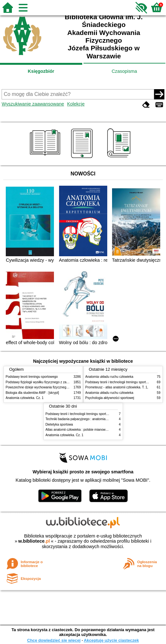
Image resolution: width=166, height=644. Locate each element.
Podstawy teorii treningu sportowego (32, 377)
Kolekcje (76, 104)
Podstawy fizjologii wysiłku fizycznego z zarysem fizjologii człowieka (54, 382)
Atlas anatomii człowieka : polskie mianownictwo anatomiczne (90, 430)
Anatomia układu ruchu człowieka (109, 377)
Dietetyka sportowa (59, 424)
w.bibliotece (34, 541)
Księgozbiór (41, 71)
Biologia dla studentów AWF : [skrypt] (32, 393)
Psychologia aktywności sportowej (110, 398)
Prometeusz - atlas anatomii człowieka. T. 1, (117, 387)
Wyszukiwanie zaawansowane (33, 104)
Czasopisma (124, 71)
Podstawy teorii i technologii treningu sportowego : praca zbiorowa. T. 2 (96, 414)
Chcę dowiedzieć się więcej (54, 640)
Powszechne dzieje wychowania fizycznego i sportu (43, 387)
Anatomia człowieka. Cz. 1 (25, 398)
